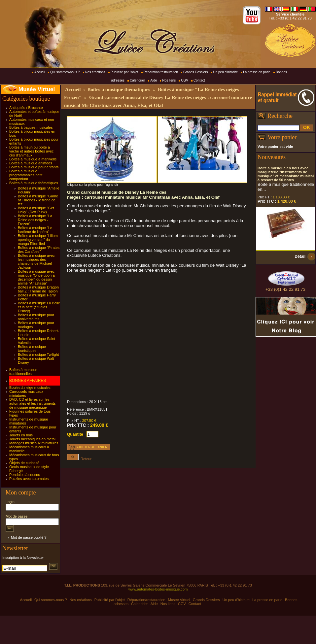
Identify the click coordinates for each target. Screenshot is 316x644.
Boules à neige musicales (30, 388)
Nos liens (169, 80)
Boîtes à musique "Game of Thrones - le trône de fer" (38, 200)
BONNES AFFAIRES (28, 381)
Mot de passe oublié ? (29, 537)
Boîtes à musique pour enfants (34, 167)
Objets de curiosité (24, 463)
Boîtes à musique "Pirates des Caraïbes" (39, 250)
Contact (199, 80)
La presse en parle (257, 72)
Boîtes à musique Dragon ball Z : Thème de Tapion (38, 289)
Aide (154, 80)
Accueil (40, 72)
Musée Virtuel (37, 89)
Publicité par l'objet (124, 72)
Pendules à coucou (25, 475)
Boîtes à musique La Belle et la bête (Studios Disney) (39, 307)
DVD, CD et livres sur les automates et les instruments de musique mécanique (33, 403)
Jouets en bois (21, 435)
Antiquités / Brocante (26, 108)
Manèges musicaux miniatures (34, 443)
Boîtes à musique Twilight (38, 355)
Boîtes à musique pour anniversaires (36, 317)
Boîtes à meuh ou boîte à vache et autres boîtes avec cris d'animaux (32, 151)
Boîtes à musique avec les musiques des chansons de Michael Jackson (36, 261)
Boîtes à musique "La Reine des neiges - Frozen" (35, 220)
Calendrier (137, 80)
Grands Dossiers (195, 72)
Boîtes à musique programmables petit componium (26, 175)
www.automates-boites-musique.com (158, 589)
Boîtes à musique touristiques (32, 349)
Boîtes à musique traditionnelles (23, 372)
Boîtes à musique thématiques (34, 183)
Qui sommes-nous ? (65, 72)
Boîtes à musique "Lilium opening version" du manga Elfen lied (38, 240)
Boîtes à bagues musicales (31, 127)
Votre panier (282, 137)
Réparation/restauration (161, 72)
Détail (300, 256)
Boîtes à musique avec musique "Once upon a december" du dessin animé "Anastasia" (36, 277)
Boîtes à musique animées (31, 163)
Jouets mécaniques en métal (32, 439)
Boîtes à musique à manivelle (33, 159)
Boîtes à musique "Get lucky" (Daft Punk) (36, 210)
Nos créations (95, 72)
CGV (185, 80)
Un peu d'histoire (225, 72)
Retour (79, 459)
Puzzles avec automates (29, 479)
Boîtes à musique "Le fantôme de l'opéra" (35, 230)
